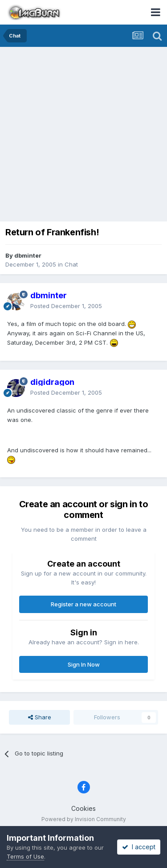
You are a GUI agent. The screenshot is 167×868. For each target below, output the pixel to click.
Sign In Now (84, 664)
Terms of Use (25, 856)
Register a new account (83, 604)
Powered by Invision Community (84, 819)
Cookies (83, 808)
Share (40, 717)
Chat (71, 264)
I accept (139, 847)
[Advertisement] (83, 135)
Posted (66, 306)
